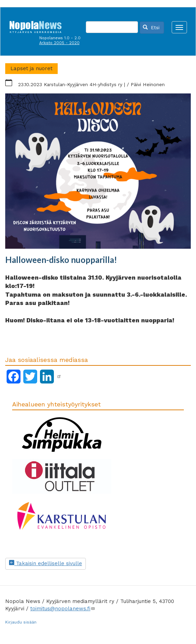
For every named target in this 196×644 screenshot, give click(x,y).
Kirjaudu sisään (21, 622)
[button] (98, 171)
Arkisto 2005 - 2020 (59, 43)
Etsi (151, 27)
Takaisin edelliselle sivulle (46, 563)
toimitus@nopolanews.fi (63, 609)
